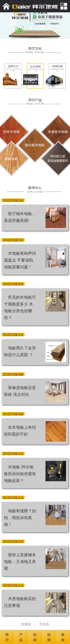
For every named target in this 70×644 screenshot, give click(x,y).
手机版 (44, 624)
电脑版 (26, 624)
